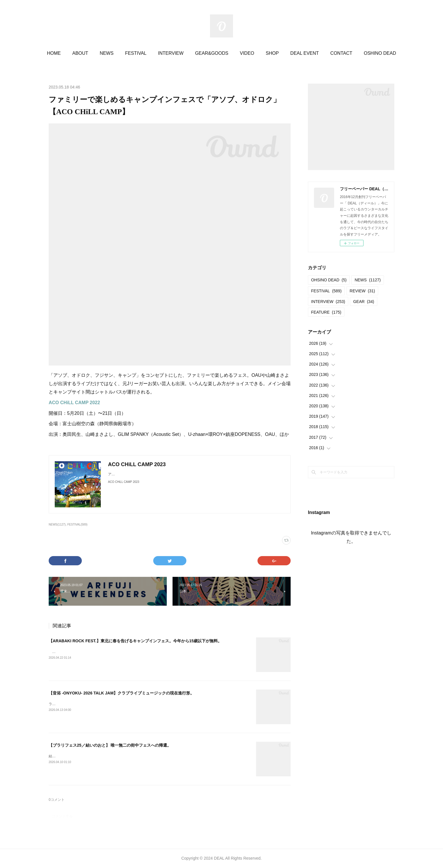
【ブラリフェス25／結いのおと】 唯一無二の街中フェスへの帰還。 (110, 745)
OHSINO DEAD (329, 280)
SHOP (272, 53)
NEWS (107, 53)
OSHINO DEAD (380, 53)
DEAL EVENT (305, 53)
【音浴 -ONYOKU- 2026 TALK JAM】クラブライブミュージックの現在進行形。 (121, 693)
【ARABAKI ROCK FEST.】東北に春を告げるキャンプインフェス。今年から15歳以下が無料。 (135, 641)
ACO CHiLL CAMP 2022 (74, 403)
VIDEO (247, 53)
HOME (54, 53)
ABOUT (80, 53)
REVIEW (362, 291)
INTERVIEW (171, 53)
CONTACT (341, 53)
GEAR (364, 302)
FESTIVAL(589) (77, 525)
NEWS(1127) (57, 525)
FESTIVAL (136, 53)
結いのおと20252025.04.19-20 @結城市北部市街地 (88, 756)
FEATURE (326, 312)
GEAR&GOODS (212, 53)
